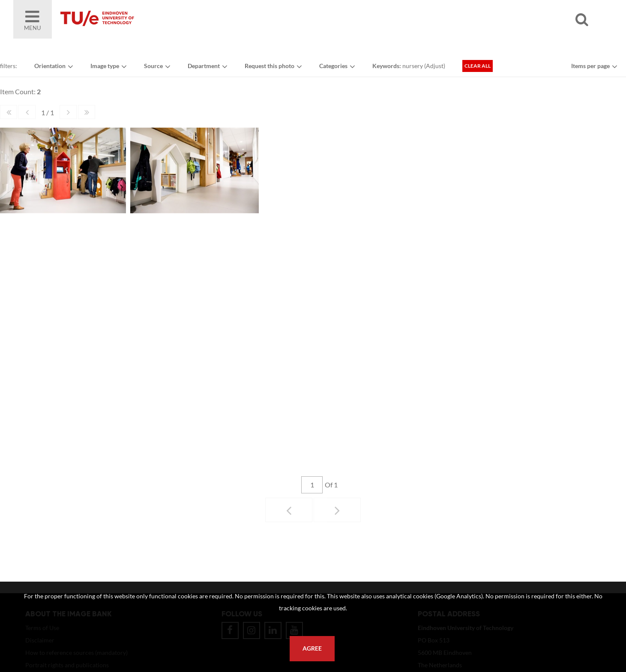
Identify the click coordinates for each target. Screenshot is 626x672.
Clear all (478, 66)
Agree (312, 648)
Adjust (435, 66)
